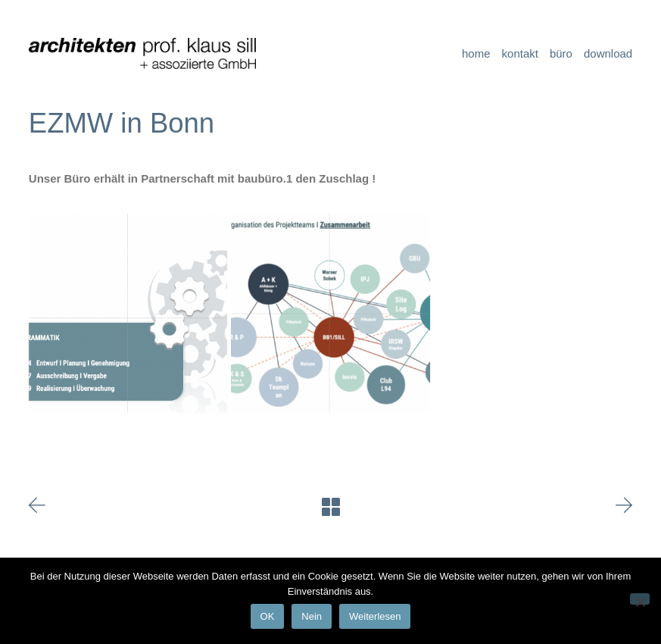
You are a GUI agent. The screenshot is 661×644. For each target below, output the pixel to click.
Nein (312, 616)
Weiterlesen (375, 616)
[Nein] (640, 599)
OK (268, 616)
